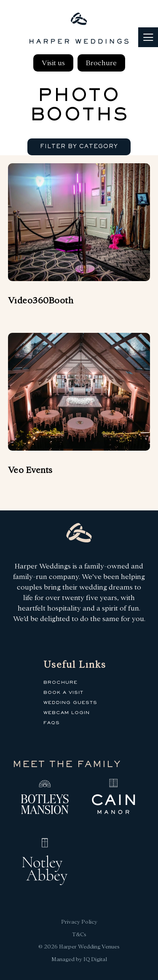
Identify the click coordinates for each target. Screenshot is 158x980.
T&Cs (79, 934)
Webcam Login (67, 713)
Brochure (101, 63)
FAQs (52, 723)
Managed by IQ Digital (79, 959)
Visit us (53, 63)
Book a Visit (63, 693)
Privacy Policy (79, 922)
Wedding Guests (70, 703)
